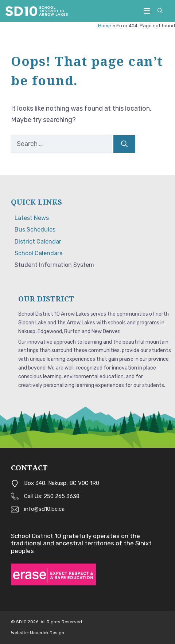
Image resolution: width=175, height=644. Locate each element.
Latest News (32, 218)
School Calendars (38, 253)
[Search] (124, 144)
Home (105, 26)
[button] (160, 11)
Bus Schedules (35, 230)
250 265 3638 (62, 496)
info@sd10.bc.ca (44, 509)
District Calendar (38, 242)
